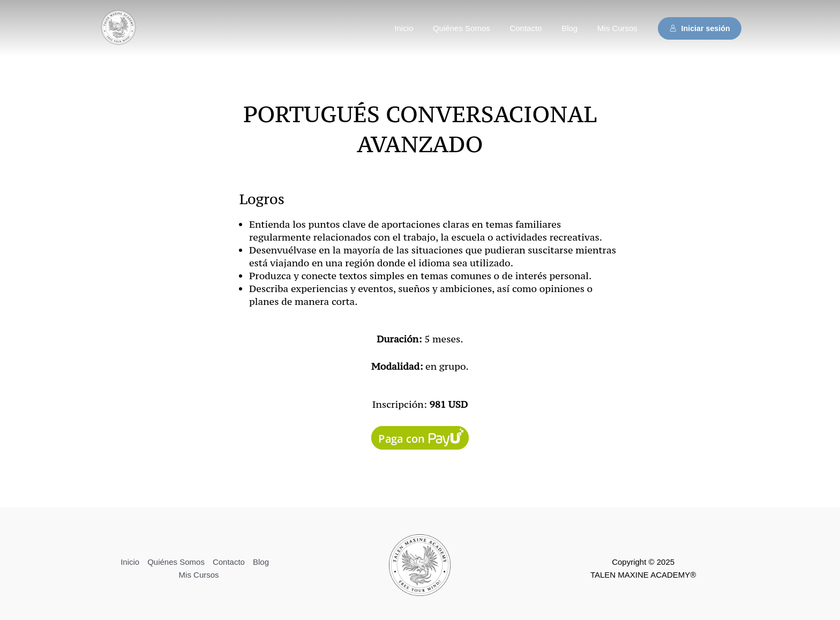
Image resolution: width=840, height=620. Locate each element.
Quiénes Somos (474, 28)
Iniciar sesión (700, 28)
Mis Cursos (619, 28)
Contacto (535, 28)
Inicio (420, 28)
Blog (575, 28)
